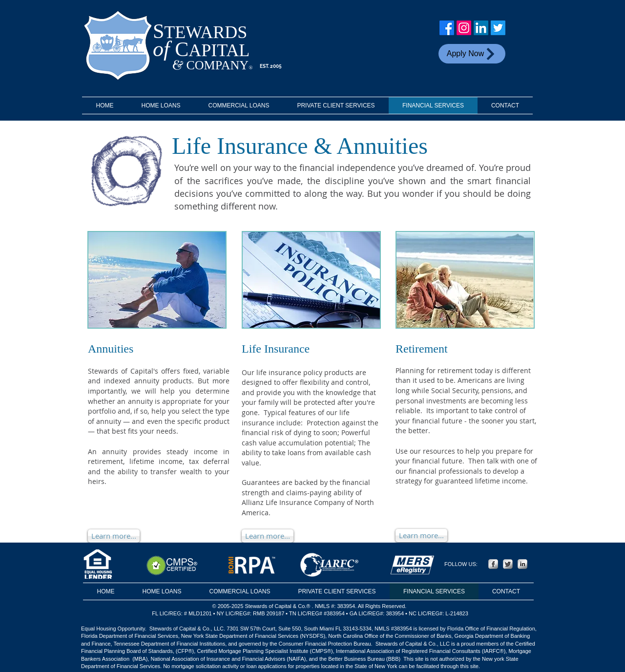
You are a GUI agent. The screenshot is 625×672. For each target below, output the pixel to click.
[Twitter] (498, 28)
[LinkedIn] (481, 28)
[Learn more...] (114, 536)
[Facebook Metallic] (493, 564)
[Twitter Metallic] (508, 564)
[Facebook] (447, 28)
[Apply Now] (472, 54)
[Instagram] (464, 28)
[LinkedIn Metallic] (522, 564)
